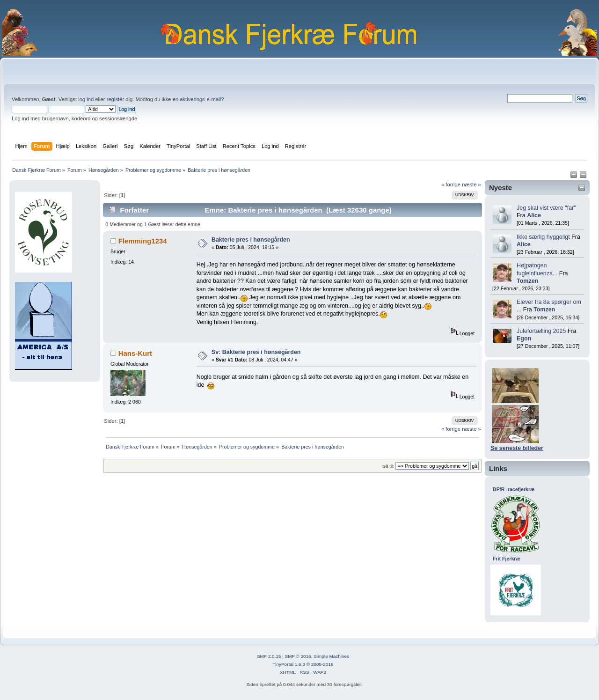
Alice (534, 215)
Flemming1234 (143, 241)
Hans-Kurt (135, 353)
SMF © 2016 (298, 656)
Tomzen (527, 281)
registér (115, 99)
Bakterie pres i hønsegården (251, 240)
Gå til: (388, 466)
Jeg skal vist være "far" (546, 208)
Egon (524, 339)
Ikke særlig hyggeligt (543, 237)
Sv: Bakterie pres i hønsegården (256, 352)
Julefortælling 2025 (541, 331)
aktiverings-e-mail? (202, 99)
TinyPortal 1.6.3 (289, 664)
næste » (471, 184)
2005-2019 (322, 664)
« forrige (451, 184)
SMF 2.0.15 (269, 656)
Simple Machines (331, 656)
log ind (86, 99)
